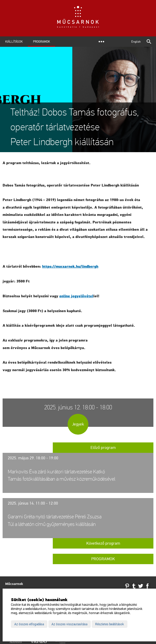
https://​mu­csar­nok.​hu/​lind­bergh (70, 266)
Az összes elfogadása (29, 624)
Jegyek (78, 424)
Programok (41, 42)
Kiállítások (14, 42)
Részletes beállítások (110, 624)
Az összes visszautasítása (69, 624)
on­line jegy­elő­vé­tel (76, 296)
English (136, 42)
